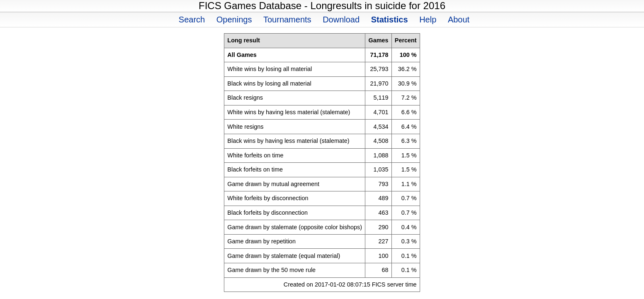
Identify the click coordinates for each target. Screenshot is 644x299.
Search (192, 20)
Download (341, 20)
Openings (234, 20)
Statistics (390, 20)
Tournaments (287, 20)
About (459, 20)
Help (428, 20)
